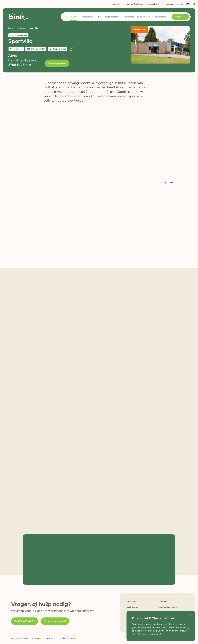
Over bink (163, 602)
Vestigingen (72, 17)
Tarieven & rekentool (135, 4)
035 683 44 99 (25, 621)
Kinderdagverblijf (91, 17)
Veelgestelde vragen (19, 638)
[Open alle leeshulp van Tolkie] (71, 49)
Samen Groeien (159, 17)
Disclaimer (51, 638)
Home (11, 28)
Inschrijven (180, 17)
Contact (180, 4)
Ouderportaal (168, 4)
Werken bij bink (153, 4)
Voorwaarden (37, 638)
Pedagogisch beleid (168, 607)
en (188, 4)
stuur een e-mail (55, 621)
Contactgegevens (57, 63)
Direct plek (139, 30)
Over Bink (117, 4)
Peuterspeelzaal (112, 17)
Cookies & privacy (67, 638)
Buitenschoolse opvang (136, 17)
